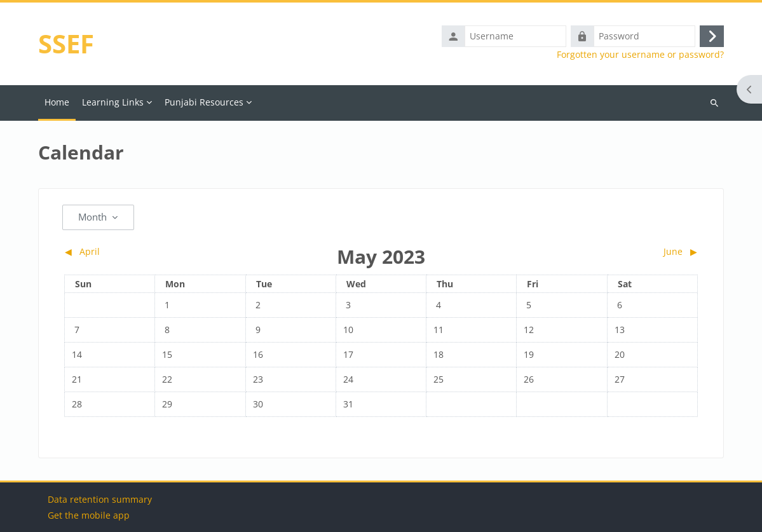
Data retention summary (100, 499)
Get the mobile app (89, 515)
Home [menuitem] (57, 102)
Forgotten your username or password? (640, 55)
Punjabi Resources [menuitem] (204, 102)
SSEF (66, 44)
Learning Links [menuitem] (113, 102)
